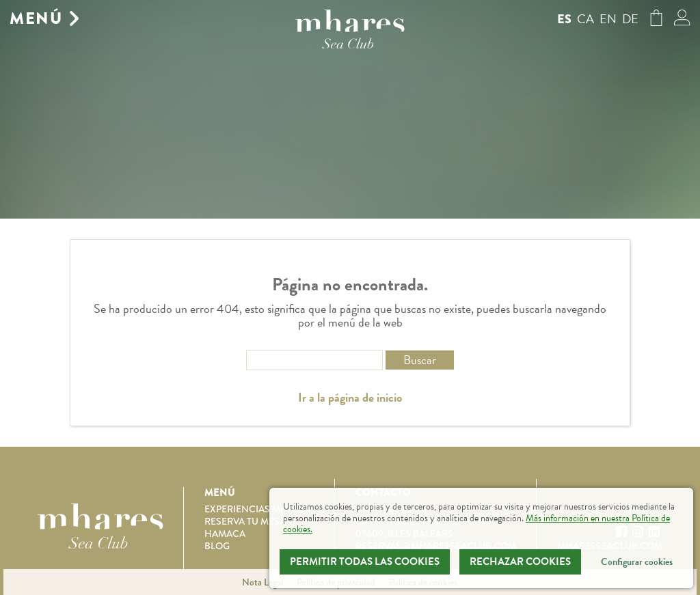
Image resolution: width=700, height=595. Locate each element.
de (630, 19)
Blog (217, 546)
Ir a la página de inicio (350, 398)
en (608, 19)
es (564, 19)
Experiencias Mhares (258, 509)
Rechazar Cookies (520, 562)
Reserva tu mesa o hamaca (250, 527)
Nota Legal (262, 582)
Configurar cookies (637, 562)
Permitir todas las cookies (365, 562)
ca (585, 19)
